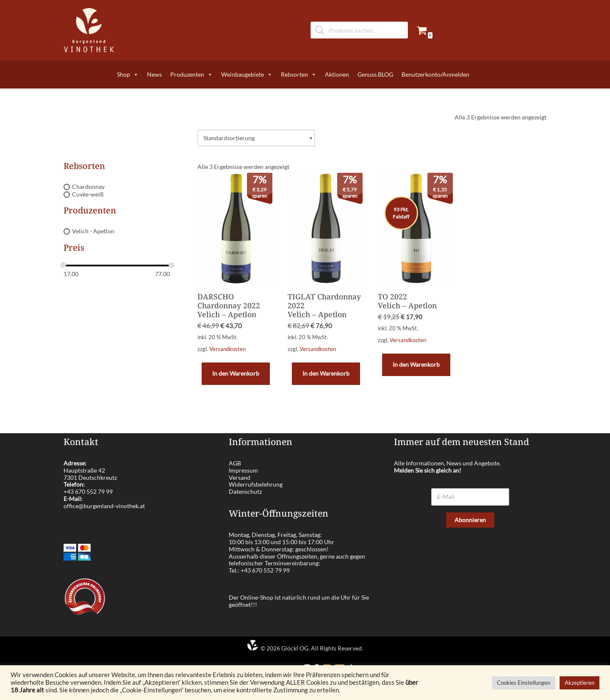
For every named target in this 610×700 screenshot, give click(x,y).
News (154, 74)
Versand (240, 477)
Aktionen (337, 74)
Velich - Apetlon (93, 231)
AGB (235, 463)
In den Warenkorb (236, 373)
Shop (128, 75)
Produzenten (191, 75)
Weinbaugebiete (247, 75)
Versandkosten (227, 349)
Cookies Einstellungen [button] (524, 683)
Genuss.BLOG (375, 74)
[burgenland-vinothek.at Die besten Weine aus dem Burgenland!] (89, 30)
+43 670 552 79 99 (88, 491)
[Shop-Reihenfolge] (256, 138)
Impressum (243, 470)
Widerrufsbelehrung (256, 484)
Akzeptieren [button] (579, 683)
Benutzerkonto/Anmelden (435, 74)
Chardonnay (88, 187)
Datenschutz (245, 491)
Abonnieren (470, 520)
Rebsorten (299, 75)
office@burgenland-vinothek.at (104, 506)
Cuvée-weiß (88, 194)
